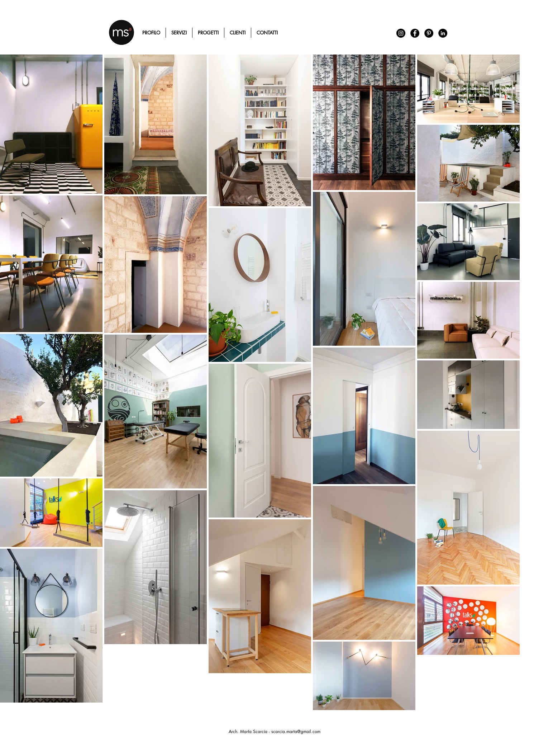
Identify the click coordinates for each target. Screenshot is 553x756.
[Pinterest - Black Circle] (429, 33)
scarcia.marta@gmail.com (296, 731)
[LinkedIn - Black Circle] (443, 33)
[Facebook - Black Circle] (415, 33)
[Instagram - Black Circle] (401, 33)
